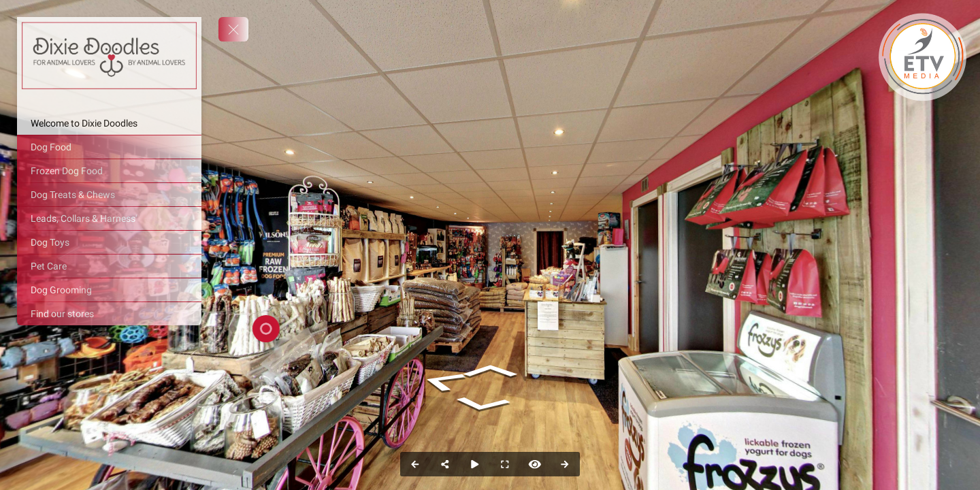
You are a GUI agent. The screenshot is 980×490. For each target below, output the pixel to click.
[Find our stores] (109, 314)
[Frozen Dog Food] (109, 171)
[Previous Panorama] (415, 464)
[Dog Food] (109, 147)
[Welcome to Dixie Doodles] (109, 123)
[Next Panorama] (565, 464)
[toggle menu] (233, 29)
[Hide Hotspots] (535, 464)
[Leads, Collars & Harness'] (109, 218)
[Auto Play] (475, 464)
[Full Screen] (505, 464)
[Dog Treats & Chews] (109, 195)
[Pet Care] (109, 266)
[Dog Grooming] (109, 290)
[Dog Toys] (109, 242)
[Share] (445, 464)
